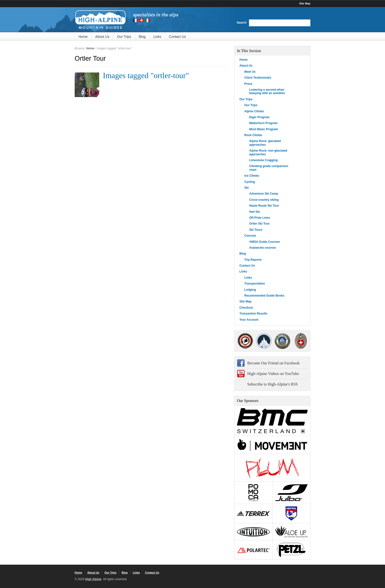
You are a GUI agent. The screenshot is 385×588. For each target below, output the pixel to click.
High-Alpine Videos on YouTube (273, 374)
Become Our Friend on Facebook (273, 363)
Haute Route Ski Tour (264, 206)
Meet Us (250, 72)
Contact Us (177, 37)
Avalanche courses (263, 248)
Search (242, 23)
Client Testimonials (258, 78)
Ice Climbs (252, 176)
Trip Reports (253, 260)
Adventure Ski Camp (264, 194)
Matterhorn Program (263, 123)
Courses (250, 236)
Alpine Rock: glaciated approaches (265, 143)
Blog (142, 37)
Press (248, 84)
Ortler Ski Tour (259, 224)
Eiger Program (259, 117)
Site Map (305, 3)
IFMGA (282, 341)
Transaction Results (253, 314)
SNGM (264, 341)
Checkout (246, 308)
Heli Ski (254, 212)
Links (157, 37)
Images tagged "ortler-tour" (146, 75)
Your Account (249, 320)
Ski (247, 188)
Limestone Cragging (263, 160)
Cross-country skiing (264, 200)
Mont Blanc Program (264, 129)
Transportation (255, 284)
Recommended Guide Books (264, 296)
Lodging (250, 290)
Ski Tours (256, 230)
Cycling (250, 182)
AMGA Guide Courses (265, 242)
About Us (102, 37)
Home (83, 37)
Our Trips (124, 37)
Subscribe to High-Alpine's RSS (273, 384)
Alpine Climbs (254, 111)
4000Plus (301, 341)
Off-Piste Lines (260, 218)
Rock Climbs (253, 135)
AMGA (245, 341)
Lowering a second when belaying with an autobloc (267, 91)
